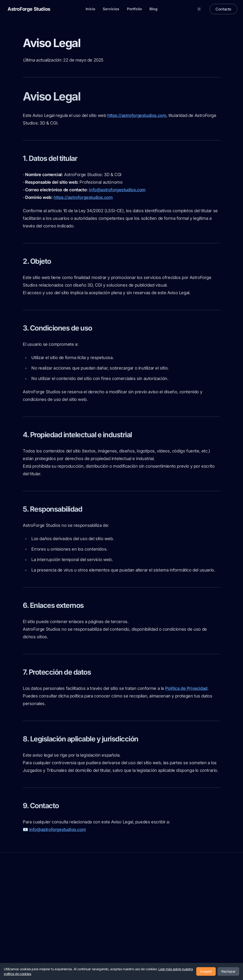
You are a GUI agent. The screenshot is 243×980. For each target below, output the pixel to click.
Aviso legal (10, 885)
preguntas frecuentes (122, 940)
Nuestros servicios (120, 927)
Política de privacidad (30, 885)
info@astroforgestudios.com (117, 190)
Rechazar (228, 971)
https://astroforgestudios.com (137, 115)
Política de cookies (61, 885)
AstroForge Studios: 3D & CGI (38, 875)
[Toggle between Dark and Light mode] (199, 9)
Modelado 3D (163, 914)
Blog (153, 9)
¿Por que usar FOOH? (122, 914)
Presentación (116, 907)
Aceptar (206, 971)
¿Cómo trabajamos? (121, 920)
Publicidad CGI (163, 907)
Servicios (111, 9)
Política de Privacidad (186, 688)
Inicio (90, 9)
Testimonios (115, 934)
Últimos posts (116, 947)
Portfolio (134, 9)
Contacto (223, 9)
